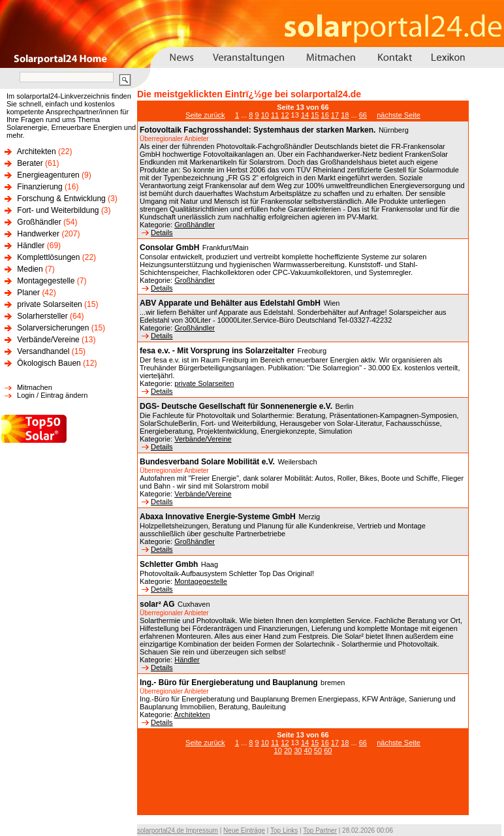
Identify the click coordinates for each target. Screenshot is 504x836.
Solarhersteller (42, 316)
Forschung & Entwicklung (61, 199)
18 (345, 115)
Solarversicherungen (53, 328)
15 (315, 115)
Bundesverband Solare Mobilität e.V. (207, 462)
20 (288, 750)
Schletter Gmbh (169, 564)
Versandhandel (43, 351)
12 (285, 115)
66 (363, 115)
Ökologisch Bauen (49, 363)
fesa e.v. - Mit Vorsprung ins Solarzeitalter (217, 351)
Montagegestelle (46, 281)
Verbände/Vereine (48, 340)
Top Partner (320, 830)
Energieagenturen (48, 175)
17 (335, 115)
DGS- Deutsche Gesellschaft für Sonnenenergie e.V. (236, 406)
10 (265, 115)
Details (157, 233)
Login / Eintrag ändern (52, 395)
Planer (28, 293)
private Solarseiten (49, 304)
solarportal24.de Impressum (178, 830)
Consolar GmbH (169, 248)
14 (305, 115)
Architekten (37, 152)
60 (328, 750)
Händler (31, 246)
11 (275, 115)
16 (325, 115)
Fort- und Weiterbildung (58, 210)
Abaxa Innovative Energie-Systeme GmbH (218, 517)
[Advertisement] (303, 792)
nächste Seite (399, 115)
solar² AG (157, 604)
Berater (30, 163)
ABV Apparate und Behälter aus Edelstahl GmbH (230, 303)
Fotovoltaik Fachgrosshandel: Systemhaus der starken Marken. (258, 130)
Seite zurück (205, 115)
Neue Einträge (244, 830)
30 (298, 750)
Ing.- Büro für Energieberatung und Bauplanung (229, 683)
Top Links (284, 830)
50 (318, 750)
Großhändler (39, 222)
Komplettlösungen (48, 257)
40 (308, 750)
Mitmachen (35, 387)
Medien (30, 269)
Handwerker (38, 234)
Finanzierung (39, 187)
